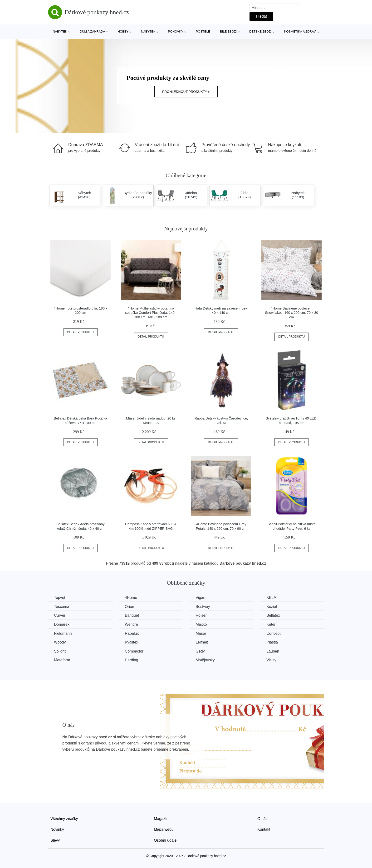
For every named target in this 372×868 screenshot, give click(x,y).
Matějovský (205, 660)
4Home (131, 598)
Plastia (272, 642)
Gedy (200, 651)
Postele (203, 31)
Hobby (123, 31)
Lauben (273, 651)
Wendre (132, 624)
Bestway (203, 607)
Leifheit (202, 642)
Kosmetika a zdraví (300, 31)
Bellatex (273, 615)
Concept (274, 633)
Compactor (134, 651)
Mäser (201, 633)
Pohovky (176, 31)
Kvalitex (132, 642)
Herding (132, 660)
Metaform (62, 660)
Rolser (201, 615)
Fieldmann (63, 633)
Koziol (272, 607)
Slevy (55, 840)
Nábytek (60, 31)
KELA (271, 598)
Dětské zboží (260, 31)
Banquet (132, 615)
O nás (262, 819)
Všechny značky (64, 819)
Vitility (271, 660)
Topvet (60, 598)
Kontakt (264, 829)
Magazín (161, 819)
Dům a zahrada (92, 31)
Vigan (200, 598)
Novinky (57, 829)
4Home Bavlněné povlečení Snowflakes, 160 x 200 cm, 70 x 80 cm (291, 313)
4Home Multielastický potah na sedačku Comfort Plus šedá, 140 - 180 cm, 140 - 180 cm (151, 313)
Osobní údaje (165, 840)
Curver (60, 615)
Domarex (62, 624)
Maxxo (201, 624)
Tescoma (62, 607)
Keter (271, 624)
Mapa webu (164, 829)
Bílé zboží (228, 31)
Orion (130, 607)
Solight (60, 651)
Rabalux (132, 633)
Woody (60, 642)
